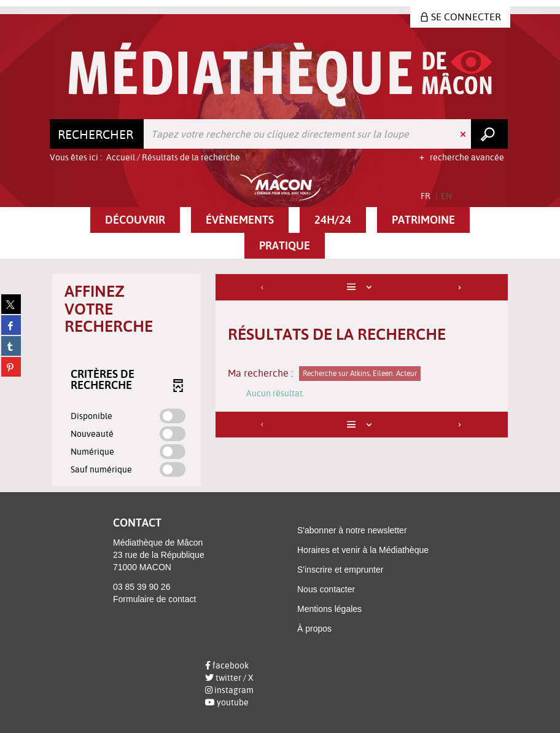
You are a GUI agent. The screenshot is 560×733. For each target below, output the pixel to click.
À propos (314, 629)
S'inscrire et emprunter (340, 570)
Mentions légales (329, 609)
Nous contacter (326, 589)
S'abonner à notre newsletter (352, 530)
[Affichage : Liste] (362, 287)
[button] (135, 220)
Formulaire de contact (154, 599)
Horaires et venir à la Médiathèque (363, 550)
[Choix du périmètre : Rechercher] (97, 134)
